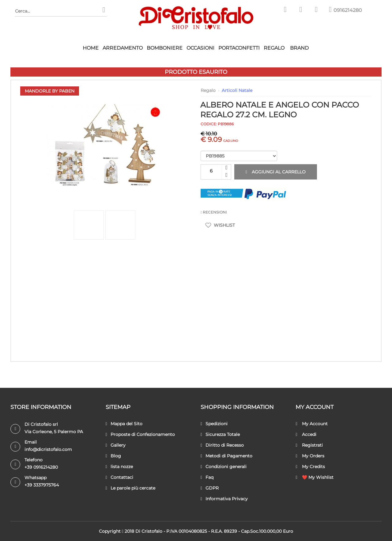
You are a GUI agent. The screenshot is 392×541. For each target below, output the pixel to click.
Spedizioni (214, 424)
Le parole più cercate (130, 488)
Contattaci (119, 477)
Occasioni (200, 48)
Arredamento (123, 48)
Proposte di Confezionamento (140, 434)
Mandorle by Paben (50, 91)
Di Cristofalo (149, 531)
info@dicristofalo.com (48, 449)
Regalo (274, 48)
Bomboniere (165, 48)
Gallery (116, 445)
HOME (91, 48)
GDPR (210, 488)
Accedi (306, 434)
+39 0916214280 (41, 467)
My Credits (310, 467)
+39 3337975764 (42, 485)
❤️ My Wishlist (314, 477)
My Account (311, 424)
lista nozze (119, 467)
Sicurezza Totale (220, 434)
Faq (207, 477)
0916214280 (348, 10)
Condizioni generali (224, 467)
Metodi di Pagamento (226, 456)
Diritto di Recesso (222, 445)
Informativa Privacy (224, 499)
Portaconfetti (239, 48)
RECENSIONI (214, 212)
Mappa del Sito (124, 424)
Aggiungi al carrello (276, 172)
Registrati (309, 445)
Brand (299, 48)
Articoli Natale (237, 90)
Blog (113, 456)
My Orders (310, 456)
